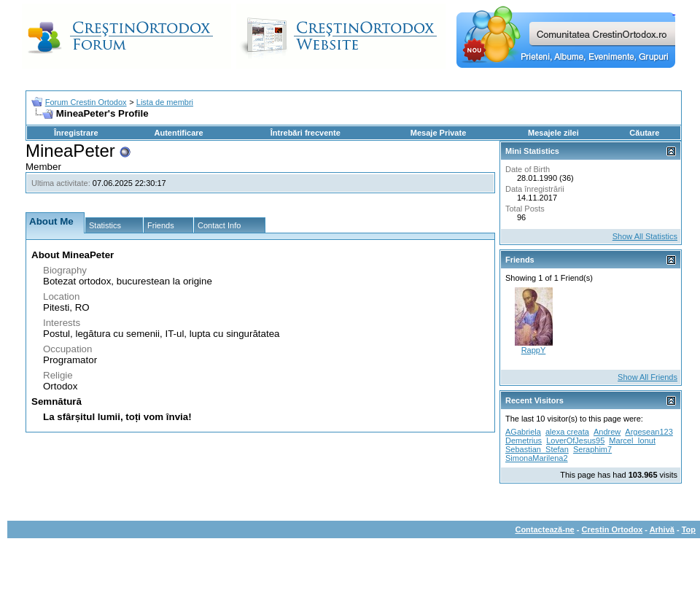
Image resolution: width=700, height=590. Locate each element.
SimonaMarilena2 (537, 458)
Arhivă (662, 529)
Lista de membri (165, 102)
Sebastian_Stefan (537, 449)
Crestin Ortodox (612, 529)
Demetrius (524, 440)
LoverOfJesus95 (575, 440)
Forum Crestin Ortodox (86, 102)
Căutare (644, 133)
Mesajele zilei (553, 133)
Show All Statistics (645, 236)
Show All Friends (647, 377)
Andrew (607, 432)
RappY (534, 350)
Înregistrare (76, 133)
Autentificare (178, 133)
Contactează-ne (544, 529)
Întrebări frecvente (306, 133)
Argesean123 (649, 432)
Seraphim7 (592, 449)
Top (689, 529)
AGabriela (523, 432)
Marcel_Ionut (632, 440)
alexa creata (567, 432)
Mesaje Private (438, 133)
